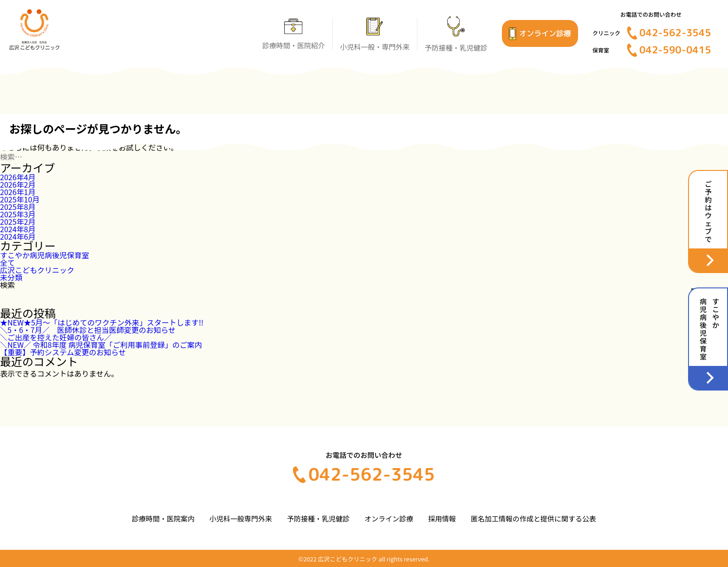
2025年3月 (18, 214)
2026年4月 (18, 177)
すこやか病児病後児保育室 (45, 255)
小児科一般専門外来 (241, 518)
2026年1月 (18, 192)
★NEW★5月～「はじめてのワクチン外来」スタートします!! (102, 322)
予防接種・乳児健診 (318, 518)
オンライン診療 (389, 518)
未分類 (11, 277)
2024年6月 (18, 236)
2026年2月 (18, 184)
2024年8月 (18, 229)
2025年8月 (18, 207)
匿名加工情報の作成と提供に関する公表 (533, 518)
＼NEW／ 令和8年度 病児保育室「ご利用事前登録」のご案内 (101, 345)
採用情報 (442, 518)
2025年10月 (20, 199)
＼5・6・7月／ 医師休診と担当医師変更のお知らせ (88, 330)
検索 (7, 285)
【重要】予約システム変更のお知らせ (63, 352)
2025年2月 (18, 222)
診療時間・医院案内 (163, 518)
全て (7, 262)
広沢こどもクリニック (37, 270)
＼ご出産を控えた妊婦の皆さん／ (56, 337)
